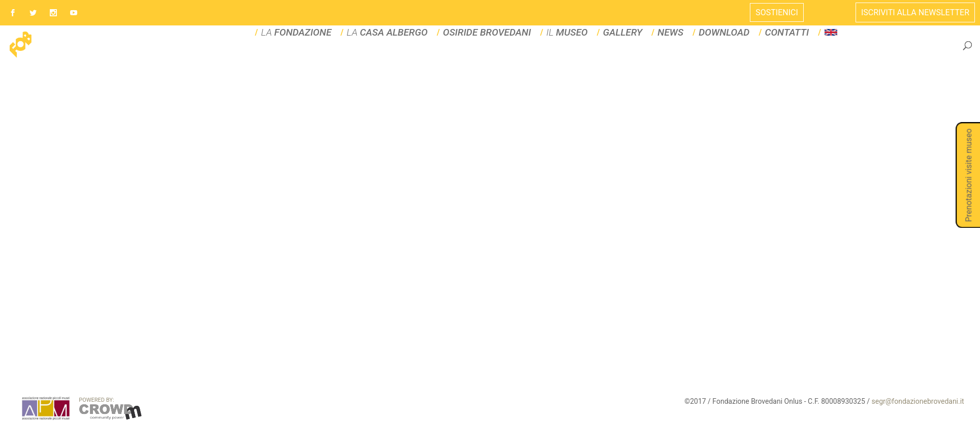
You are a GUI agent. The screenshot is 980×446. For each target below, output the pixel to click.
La (387, 57)
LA (296, 57)
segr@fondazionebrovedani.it (918, 425)
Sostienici (777, 12)
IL (567, 57)
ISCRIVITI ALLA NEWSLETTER (915, 12)
